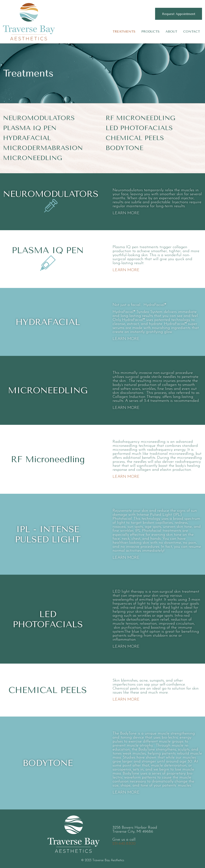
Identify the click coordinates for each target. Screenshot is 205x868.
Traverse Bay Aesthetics (29, 22)
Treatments (124, 31)
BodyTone (124, 148)
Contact (192, 31)
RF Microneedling (140, 118)
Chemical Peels (135, 138)
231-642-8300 (124, 844)
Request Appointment (179, 14)
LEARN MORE (126, 213)
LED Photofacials (139, 128)
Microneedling (33, 158)
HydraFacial (27, 138)
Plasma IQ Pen (30, 128)
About (171, 31)
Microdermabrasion (43, 148)
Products (150, 31)
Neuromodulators (39, 118)
